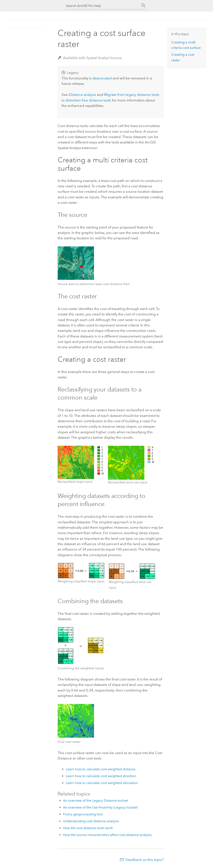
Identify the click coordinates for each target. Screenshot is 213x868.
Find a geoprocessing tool (83, 814)
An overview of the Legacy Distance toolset (96, 801)
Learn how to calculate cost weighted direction (101, 776)
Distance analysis (82, 95)
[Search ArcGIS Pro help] (102, 6)
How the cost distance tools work (88, 828)
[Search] (144, 6)
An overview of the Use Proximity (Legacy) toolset (100, 807)
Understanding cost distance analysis (91, 821)
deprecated (102, 78)
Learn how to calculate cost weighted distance (101, 769)
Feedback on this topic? (145, 860)
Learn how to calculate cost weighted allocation (102, 783)
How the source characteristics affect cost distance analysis (107, 835)
